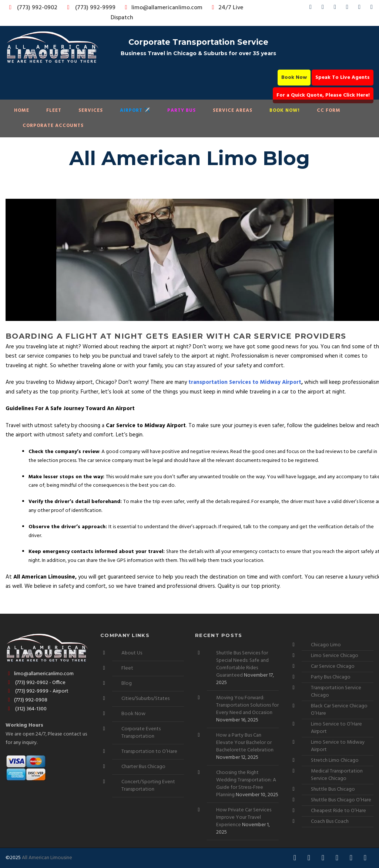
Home (22, 110)
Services (91, 110)
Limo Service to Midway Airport (338, 746)
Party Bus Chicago (331, 677)
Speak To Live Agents (343, 78)
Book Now (294, 78)
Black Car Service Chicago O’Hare (339, 710)
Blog (127, 683)
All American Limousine (47, 858)
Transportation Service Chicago (336, 692)
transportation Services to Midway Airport (245, 382)
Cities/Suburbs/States (145, 699)
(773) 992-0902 (32, 8)
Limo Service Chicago (335, 656)
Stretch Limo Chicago (335, 760)
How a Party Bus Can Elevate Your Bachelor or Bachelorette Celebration (245, 743)
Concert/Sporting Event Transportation (148, 786)
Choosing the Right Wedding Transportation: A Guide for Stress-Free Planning (246, 784)
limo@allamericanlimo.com (162, 8)
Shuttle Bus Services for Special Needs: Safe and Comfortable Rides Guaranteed (242, 664)
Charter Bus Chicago (143, 767)
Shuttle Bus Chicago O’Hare (341, 800)
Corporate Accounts (53, 126)
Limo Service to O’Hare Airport (336, 728)
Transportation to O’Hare (149, 752)
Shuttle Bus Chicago (333, 789)
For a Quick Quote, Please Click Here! (323, 95)
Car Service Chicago (333, 666)
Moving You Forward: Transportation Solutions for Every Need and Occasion (247, 705)
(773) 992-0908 (26, 700)
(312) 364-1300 (26, 709)
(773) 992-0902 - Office (36, 683)
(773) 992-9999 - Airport (37, 691)
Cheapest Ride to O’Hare (338, 811)
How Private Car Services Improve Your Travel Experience (244, 817)
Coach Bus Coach (330, 822)
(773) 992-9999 (89, 8)
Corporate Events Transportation (141, 733)
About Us (132, 653)
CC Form (329, 110)
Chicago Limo (326, 645)
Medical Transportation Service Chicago (337, 775)
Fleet (54, 110)
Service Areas (233, 110)
